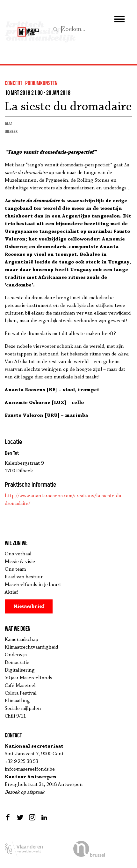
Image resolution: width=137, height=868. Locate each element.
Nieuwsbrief (29, 606)
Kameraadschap (22, 640)
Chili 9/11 (15, 716)
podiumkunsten (41, 83)
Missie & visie (20, 562)
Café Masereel (20, 686)
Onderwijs (16, 655)
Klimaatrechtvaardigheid (31, 647)
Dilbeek (11, 131)
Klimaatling (17, 701)
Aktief (11, 592)
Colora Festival (21, 693)
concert (14, 83)
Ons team (15, 569)
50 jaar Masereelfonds (29, 678)
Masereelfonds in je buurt (33, 585)
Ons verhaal (18, 554)
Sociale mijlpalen (23, 709)
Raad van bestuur (24, 577)
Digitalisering (20, 670)
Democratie (17, 663)
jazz (8, 123)
